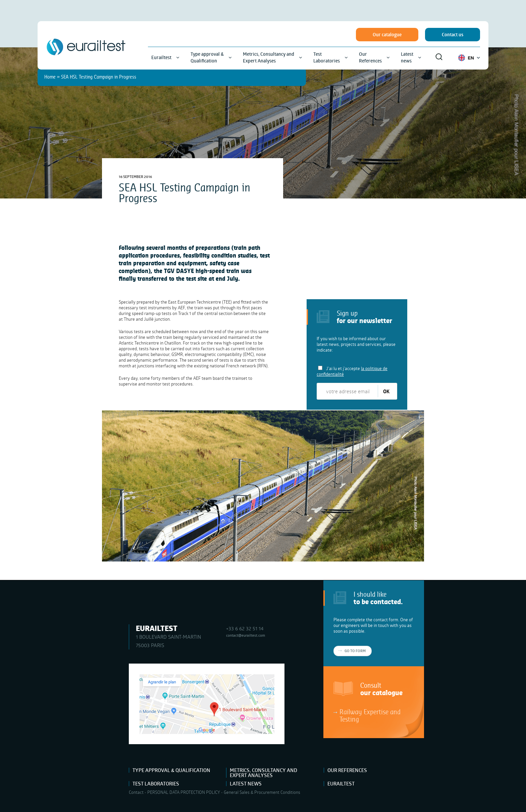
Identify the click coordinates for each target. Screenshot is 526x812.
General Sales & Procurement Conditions (262, 792)
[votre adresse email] (348, 391)
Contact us (453, 35)
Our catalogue (387, 35)
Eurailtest (341, 784)
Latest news (246, 784)
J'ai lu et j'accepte (352, 371)
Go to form (355, 651)
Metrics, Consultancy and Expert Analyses (264, 773)
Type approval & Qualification (171, 770)
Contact (136, 792)
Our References (347, 770)
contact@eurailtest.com (246, 635)
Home (50, 77)
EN (469, 58)
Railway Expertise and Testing (370, 715)
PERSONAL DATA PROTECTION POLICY (184, 792)
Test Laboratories (156, 784)
